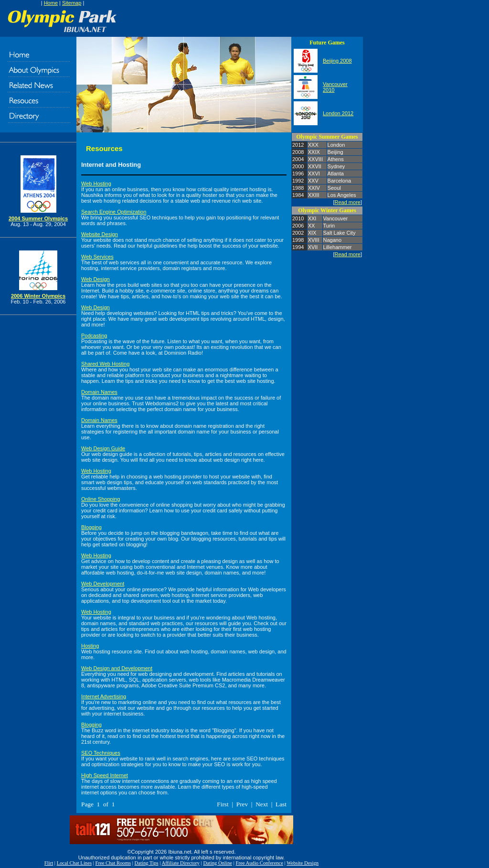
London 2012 (338, 113)
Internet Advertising (104, 696)
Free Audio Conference (260, 863)
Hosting (90, 646)
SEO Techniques (101, 753)
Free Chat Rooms (113, 863)
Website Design (100, 234)
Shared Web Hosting (105, 364)
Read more (348, 202)
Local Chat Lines (74, 863)
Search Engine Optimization (114, 212)
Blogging (91, 527)
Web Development (103, 584)
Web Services (97, 257)
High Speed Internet (105, 775)
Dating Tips (147, 863)
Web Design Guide (103, 448)
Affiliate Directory (181, 863)
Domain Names (99, 392)
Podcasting (94, 336)
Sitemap (72, 3)
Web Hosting (96, 184)
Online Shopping (101, 499)
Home (51, 3)
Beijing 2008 (337, 61)
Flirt (49, 863)
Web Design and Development (117, 668)
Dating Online (218, 863)
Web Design (96, 279)
